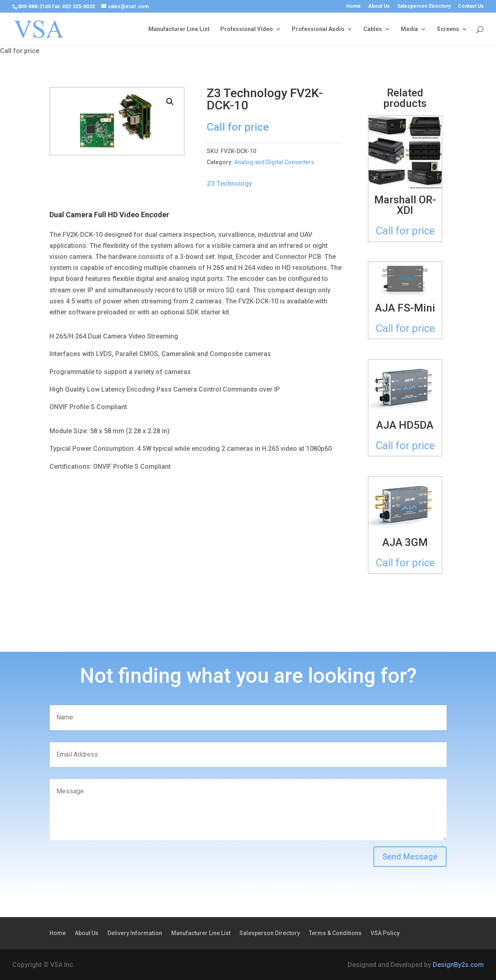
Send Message (410, 857)
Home (353, 6)
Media (409, 29)
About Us (379, 6)
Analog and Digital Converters (274, 162)
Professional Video (247, 29)
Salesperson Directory (424, 6)
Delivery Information (135, 933)
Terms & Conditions (335, 933)
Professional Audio (318, 29)
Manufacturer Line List (179, 29)
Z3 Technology (229, 184)
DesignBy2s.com (458, 965)
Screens (448, 29)
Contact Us (471, 6)
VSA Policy (385, 933)
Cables (373, 29)
